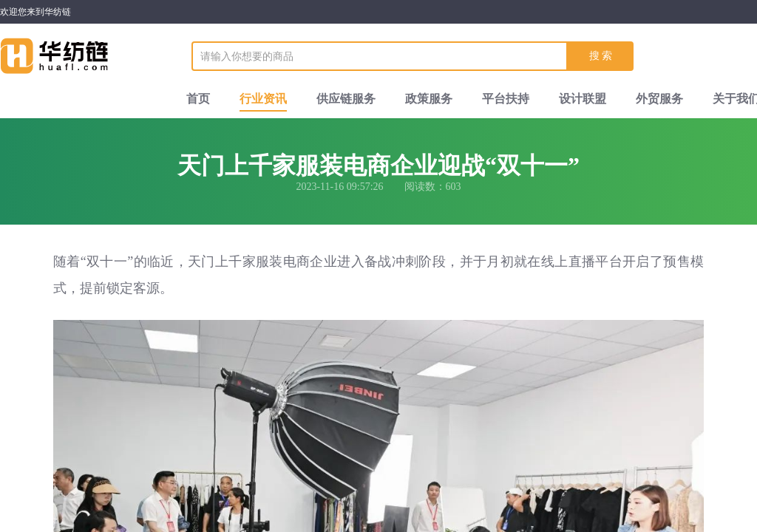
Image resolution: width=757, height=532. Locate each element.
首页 (198, 99)
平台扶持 (506, 99)
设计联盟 (583, 99)
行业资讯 (263, 99)
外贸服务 (659, 99)
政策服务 (429, 99)
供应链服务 (346, 99)
